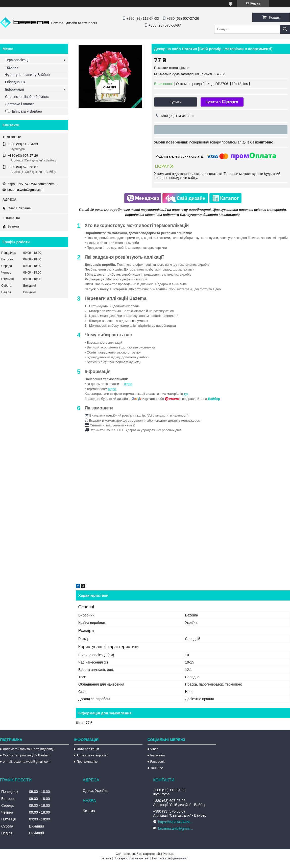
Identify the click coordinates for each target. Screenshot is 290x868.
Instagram (158, 755)
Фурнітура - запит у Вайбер (27, 75)
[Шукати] (285, 29)
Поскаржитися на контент (132, 858)
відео (128, 384)
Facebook (158, 762)
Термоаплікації (17, 60)
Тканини (12, 67)
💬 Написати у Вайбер (23, 111)
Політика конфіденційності (171, 858)
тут (186, 394)
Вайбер (214, 399)
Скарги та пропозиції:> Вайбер (26, 755)
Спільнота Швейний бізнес (27, 97)
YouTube (157, 768)
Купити (176, 102)
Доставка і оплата (20, 104)
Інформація (15, 89)
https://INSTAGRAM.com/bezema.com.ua (33, 184)
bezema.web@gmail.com (26, 190)
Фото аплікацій (88, 749)
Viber (154, 749)
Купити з (222, 102)
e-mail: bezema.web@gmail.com (27, 762)
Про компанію (87, 762)
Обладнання (15, 82)
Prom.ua (169, 854)
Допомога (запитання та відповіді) (29, 749)
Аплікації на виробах (92, 755)
